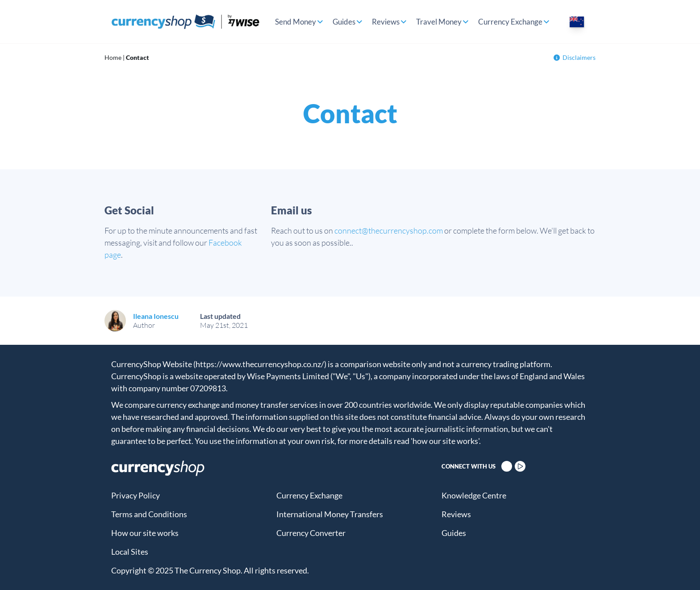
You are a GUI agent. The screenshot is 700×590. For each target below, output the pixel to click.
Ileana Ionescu (156, 316)
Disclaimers (575, 57)
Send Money (296, 22)
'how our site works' (445, 441)
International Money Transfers (330, 514)
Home (113, 57)
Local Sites (130, 552)
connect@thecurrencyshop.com (389, 230)
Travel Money (439, 22)
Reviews (386, 22)
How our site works (145, 533)
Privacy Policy (135, 495)
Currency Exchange (510, 22)
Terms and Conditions (149, 514)
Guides (344, 22)
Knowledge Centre (474, 495)
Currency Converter (311, 533)
